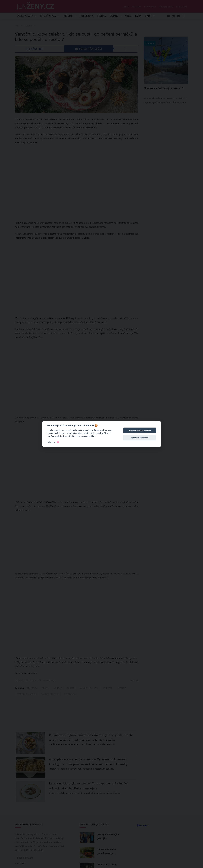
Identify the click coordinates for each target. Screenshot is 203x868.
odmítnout (52, 436)
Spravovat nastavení (140, 438)
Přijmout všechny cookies (140, 431)
